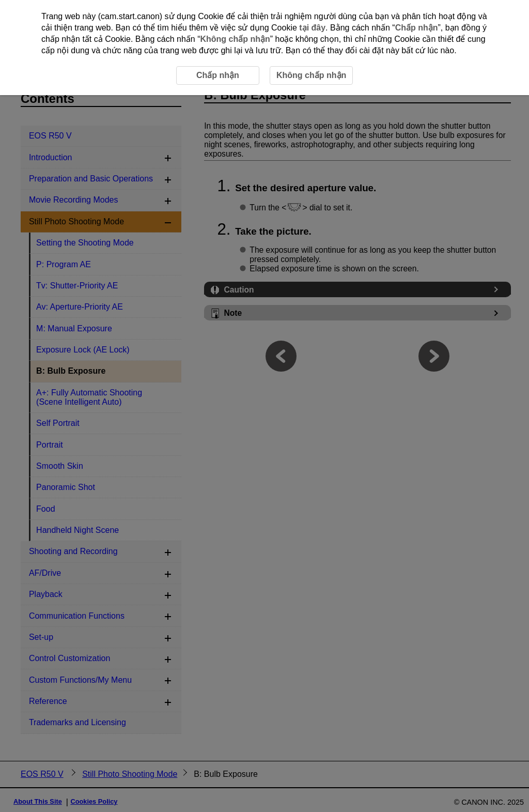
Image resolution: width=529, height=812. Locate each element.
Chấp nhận (417, 28)
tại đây (312, 28)
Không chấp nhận (235, 39)
